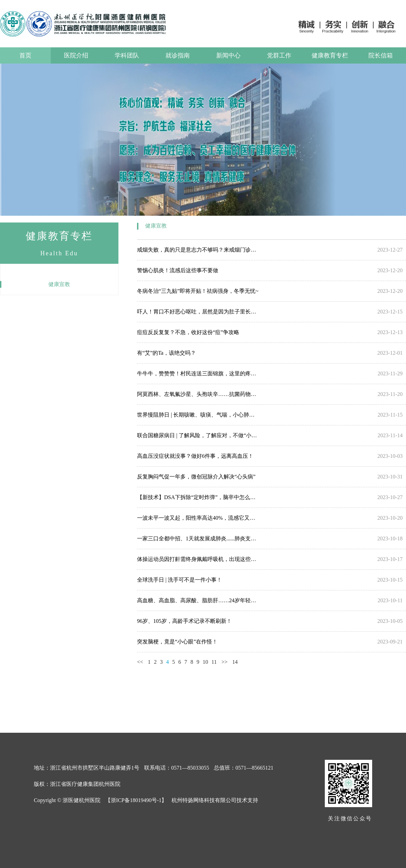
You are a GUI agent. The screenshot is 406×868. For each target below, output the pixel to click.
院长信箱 (381, 55)
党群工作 (279, 55)
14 (235, 662)
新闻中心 (228, 55)
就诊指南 (178, 55)
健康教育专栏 (330, 55)
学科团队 (127, 55)
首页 (25, 55)
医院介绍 (76, 55)
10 (205, 662)
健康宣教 (59, 284)
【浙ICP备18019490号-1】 (136, 800)
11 (214, 662)
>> (224, 662)
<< (140, 662)
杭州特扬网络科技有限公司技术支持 (215, 800)
